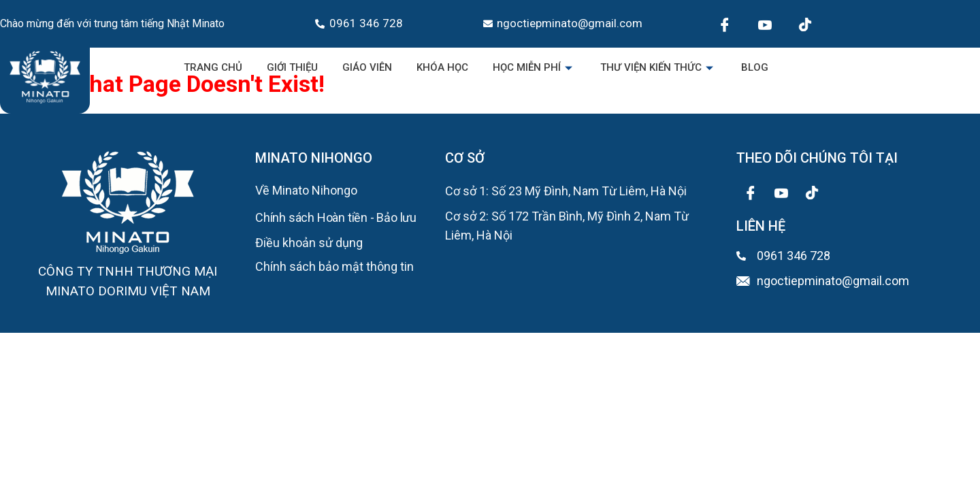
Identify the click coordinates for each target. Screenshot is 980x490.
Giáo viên (367, 67)
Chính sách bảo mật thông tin (334, 266)
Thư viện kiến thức (658, 67)
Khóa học (442, 67)
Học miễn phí (534, 67)
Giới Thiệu (292, 67)
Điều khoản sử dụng (309, 243)
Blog (755, 67)
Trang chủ (213, 67)
